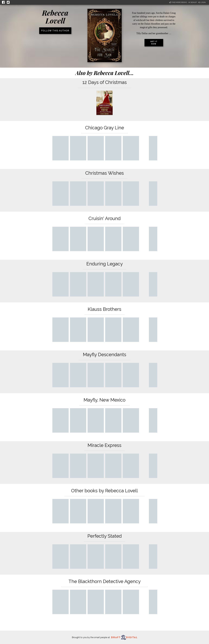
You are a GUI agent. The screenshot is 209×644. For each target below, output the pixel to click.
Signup (192, 2)
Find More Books (178, 2)
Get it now (154, 43)
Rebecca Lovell (55, 17)
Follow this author (55, 31)
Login (202, 2)
